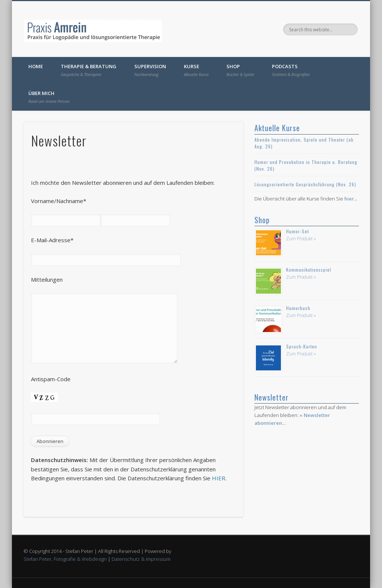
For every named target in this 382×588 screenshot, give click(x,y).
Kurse (196, 70)
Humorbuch (298, 308)
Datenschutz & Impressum (141, 559)
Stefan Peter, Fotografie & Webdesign (65, 559)
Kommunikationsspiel (309, 270)
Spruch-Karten (302, 346)
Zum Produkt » (301, 239)
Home (36, 66)
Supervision (150, 70)
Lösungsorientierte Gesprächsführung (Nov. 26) (305, 184)
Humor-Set (298, 231)
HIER (219, 478)
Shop (240, 70)
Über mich (49, 97)
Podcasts (291, 70)
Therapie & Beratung (89, 70)
